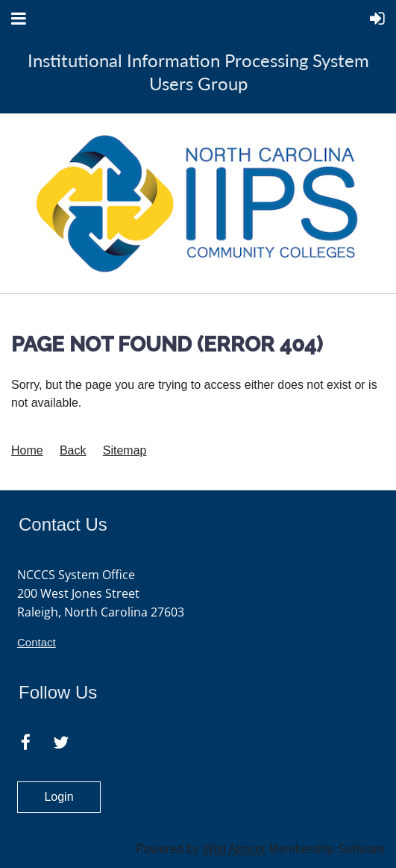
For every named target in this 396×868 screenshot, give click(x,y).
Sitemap (125, 450)
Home (27, 450)
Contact (37, 642)
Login (59, 797)
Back (73, 450)
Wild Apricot (233, 849)
